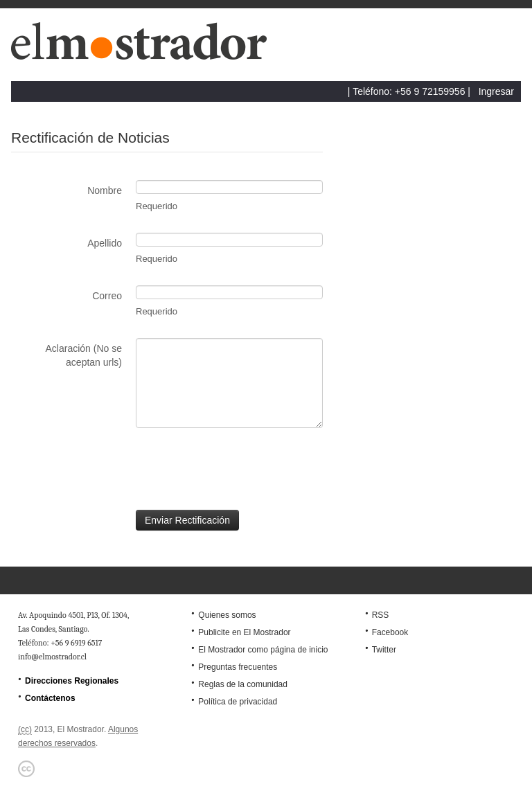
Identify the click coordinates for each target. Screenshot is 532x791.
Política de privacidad (238, 702)
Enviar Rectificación (187, 520)
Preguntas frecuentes (238, 667)
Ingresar (496, 91)
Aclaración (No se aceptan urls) (84, 355)
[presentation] (116, 469)
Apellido (105, 243)
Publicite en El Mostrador (244, 632)
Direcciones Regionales (72, 681)
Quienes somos (227, 615)
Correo (107, 296)
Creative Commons (26, 769)
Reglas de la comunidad (243, 684)
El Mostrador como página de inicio (263, 650)
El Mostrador (145, 48)
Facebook (390, 632)
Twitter (384, 650)
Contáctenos (50, 698)
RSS (381, 615)
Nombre (105, 190)
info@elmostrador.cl (52, 657)
